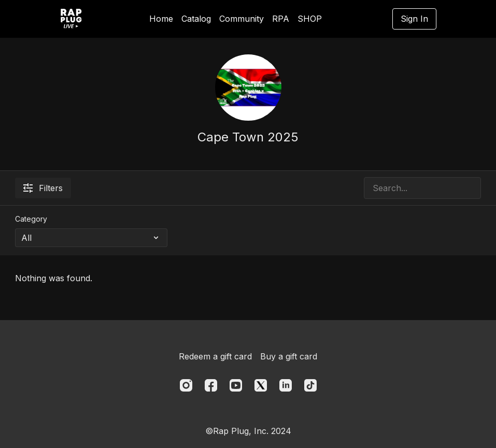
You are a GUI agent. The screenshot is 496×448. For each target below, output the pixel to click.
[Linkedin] (286, 385)
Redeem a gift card (215, 356)
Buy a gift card (289, 356)
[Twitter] (261, 385)
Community (242, 19)
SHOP (310, 19)
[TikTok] (310, 385)
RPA (281, 19)
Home (161, 19)
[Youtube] (236, 385)
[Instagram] (186, 385)
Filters (43, 188)
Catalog (196, 19)
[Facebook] (211, 385)
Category (31, 219)
